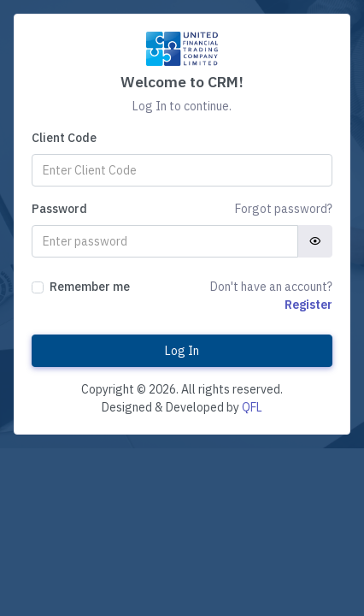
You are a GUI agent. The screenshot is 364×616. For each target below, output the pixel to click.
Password (59, 209)
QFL (252, 407)
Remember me (90, 287)
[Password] (165, 241)
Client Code (64, 138)
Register (308, 305)
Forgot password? (284, 209)
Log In (182, 351)
